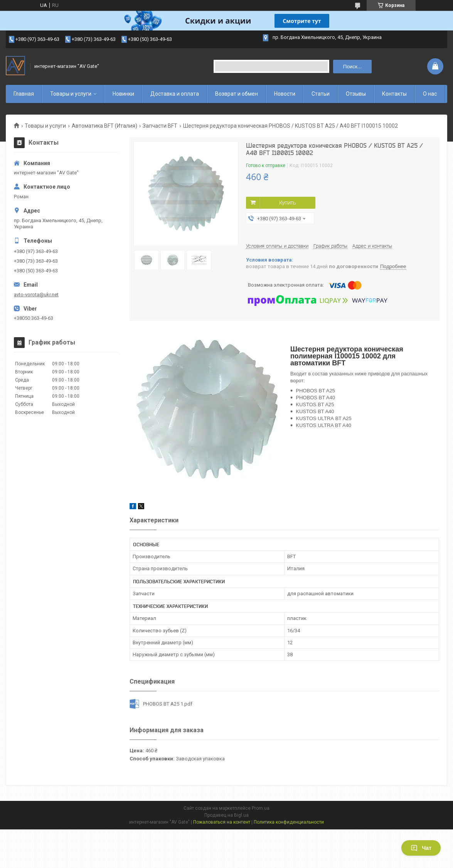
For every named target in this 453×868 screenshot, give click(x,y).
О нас (430, 94)
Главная (24, 94)
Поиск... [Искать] (352, 67)
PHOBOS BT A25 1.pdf (168, 704)
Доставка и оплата (175, 94)
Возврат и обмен (237, 94)
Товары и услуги (71, 94)
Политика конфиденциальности (289, 822)
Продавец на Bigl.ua (226, 815)
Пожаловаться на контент (222, 822)
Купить (287, 203)
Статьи (321, 94)
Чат (421, 848)
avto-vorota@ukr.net (36, 295)
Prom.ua (261, 808)
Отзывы (356, 94)
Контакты (394, 94)
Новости (285, 94)
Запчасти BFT (160, 126)
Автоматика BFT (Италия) (104, 126)
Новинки (123, 94)
